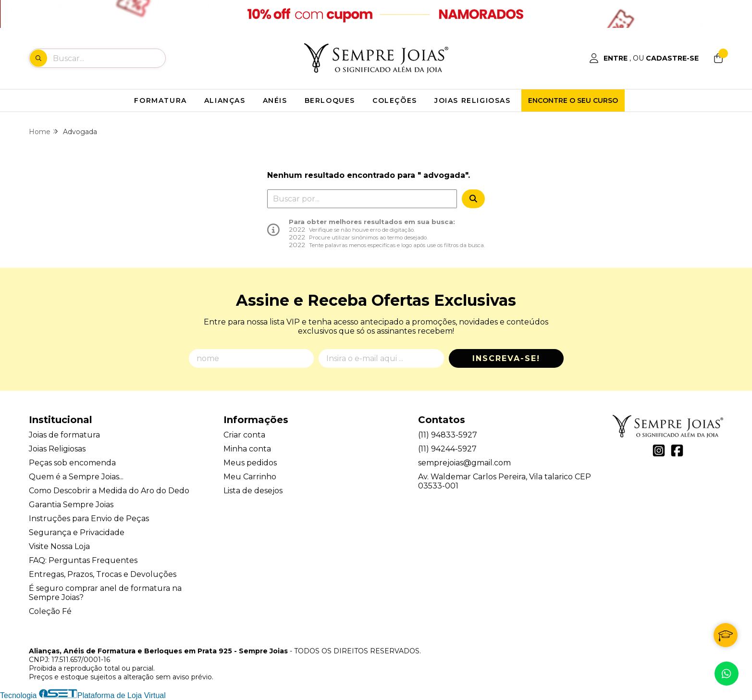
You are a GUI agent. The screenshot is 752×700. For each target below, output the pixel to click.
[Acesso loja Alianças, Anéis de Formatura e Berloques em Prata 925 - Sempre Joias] (644, 58)
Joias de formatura (64, 435)
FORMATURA (160, 100)
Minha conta (247, 449)
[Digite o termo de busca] (109, 58)
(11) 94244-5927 (447, 449)
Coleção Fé (50, 611)
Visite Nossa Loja (59, 546)
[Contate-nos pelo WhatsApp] (727, 674)
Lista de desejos (253, 491)
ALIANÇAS (225, 100)
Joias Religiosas (57, 449)
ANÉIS (275, 100)
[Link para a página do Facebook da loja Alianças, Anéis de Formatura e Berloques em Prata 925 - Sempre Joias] (677, 450)
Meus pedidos (250, 463)
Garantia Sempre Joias (71, 505)
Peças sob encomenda (72, 463)
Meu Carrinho (250, 477)
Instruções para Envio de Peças (89, 519)
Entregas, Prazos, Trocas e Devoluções (103, 574)
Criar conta (244, 435)
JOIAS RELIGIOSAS (473, 100)
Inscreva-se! (506, 358)
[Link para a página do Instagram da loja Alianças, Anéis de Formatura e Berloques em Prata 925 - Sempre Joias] (659, 450)
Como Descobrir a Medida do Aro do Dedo (109, 491)
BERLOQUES (330, 100)
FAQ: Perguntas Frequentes (83, 560)
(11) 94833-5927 (448, 435)
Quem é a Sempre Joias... (76, 477)
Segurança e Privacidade (77, 532)
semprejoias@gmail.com (464, 463)
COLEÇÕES (395, 100)
